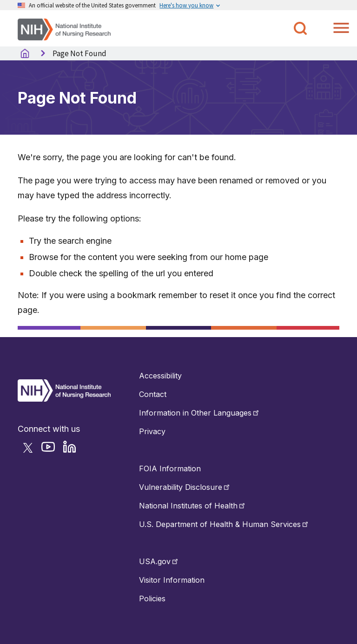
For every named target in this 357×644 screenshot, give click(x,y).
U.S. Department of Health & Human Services (224, 524)
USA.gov (159, 561)
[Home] (64, 29)
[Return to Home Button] (64, 399)
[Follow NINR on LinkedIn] (72, 451)
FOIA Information (170, 468)
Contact (153, 394)
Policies (152, 598)
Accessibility (160, 376)
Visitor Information (172, 580)
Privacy (152, 431)
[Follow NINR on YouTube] (51, 451)
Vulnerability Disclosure (185, 487)
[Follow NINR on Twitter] (31, 451)
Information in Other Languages (200, 413)
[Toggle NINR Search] (300, 28)
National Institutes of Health (193, 506)
